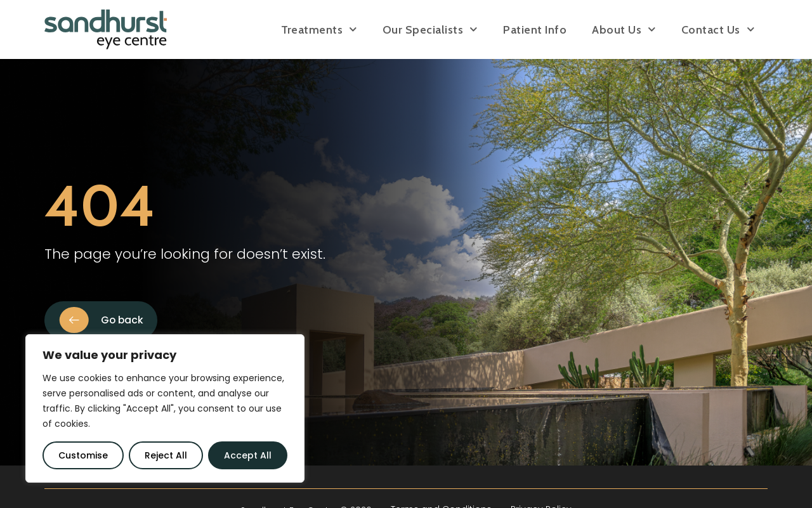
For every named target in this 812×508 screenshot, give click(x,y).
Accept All (248, 455)
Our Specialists (430, 29)
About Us (624, 29)
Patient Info (535, 30)
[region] (165, 408)
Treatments (319, 29)
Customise (83, 455)
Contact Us (718, 29)
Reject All (166, 455)
